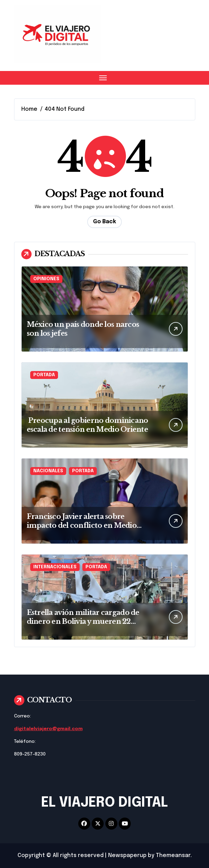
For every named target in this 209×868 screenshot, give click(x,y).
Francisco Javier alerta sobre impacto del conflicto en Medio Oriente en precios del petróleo (82, 525)
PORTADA (44, 375)
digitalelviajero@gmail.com (48, 729)
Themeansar (173, 855)
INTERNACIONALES (55, 567)
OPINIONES (46, 279)
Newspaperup (127, 855)
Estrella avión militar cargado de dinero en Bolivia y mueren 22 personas (83, 621)
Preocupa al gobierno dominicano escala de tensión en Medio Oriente (88, 425)
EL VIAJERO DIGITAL (105, 803)
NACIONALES (48, 471)
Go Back (105, 222)
